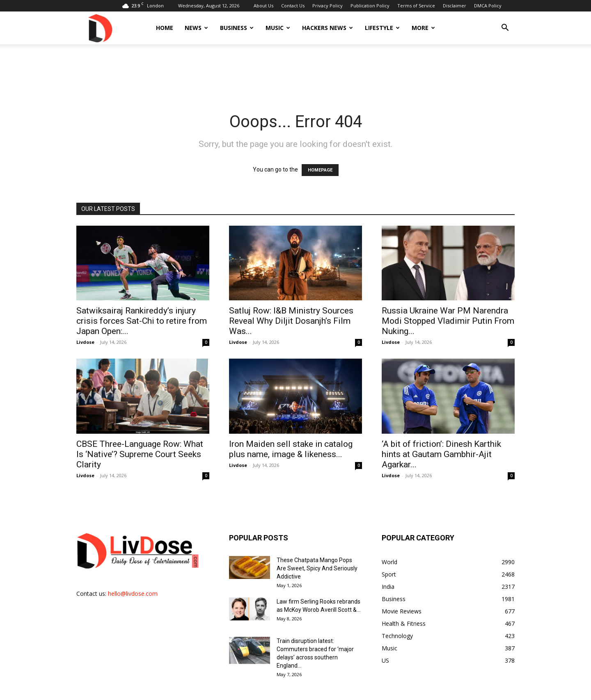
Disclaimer (455, 6)
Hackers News (328, 28)
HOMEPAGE (320, 170)
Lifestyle (382, 28)
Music (278, 28)
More (423, 28)
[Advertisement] (295, 73)
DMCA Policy (488, 6)
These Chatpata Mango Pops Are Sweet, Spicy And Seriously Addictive (317, 568)
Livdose (85, 342)
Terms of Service (416, 6)
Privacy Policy (328, 6)
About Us (263, 6)
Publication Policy (370, 6)
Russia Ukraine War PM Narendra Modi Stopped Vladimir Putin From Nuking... (448, 321)
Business (237, 28)
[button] (505, 29)
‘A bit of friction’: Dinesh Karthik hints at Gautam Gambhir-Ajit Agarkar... (441, 454)
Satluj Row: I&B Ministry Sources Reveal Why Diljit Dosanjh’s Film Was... (291, 321)
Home (165, 28)
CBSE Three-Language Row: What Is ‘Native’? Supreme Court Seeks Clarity (140, 454)
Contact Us (293, 6)
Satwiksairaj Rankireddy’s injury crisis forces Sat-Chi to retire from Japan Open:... (142, 321)
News (196, 28)
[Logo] (100, 28)
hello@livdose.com (133, 594)
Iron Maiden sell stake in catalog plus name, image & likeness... (291, 449)
